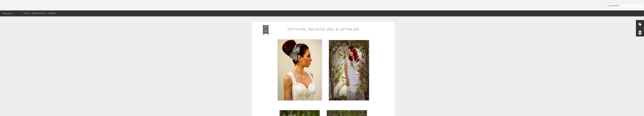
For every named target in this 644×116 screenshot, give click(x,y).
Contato (52, 13)
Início (27, 13)
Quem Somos (38, 13)
